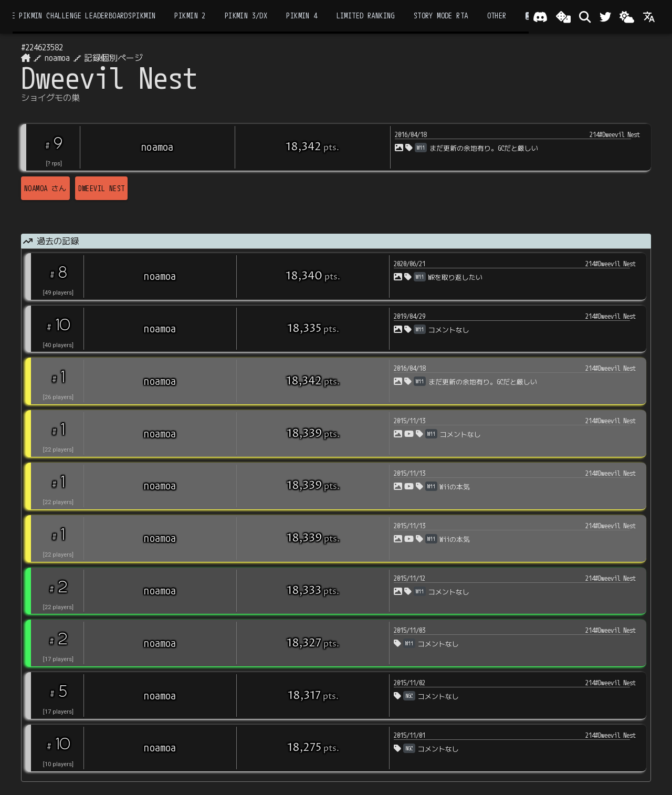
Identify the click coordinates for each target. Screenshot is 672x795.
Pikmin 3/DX (246, 16)
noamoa (57, 58)
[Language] (649, 17)
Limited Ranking (366, 16)
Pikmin (144, 16)
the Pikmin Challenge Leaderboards (68, 16)
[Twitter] (605, 17)
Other (497, 16)
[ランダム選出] (563, 17)
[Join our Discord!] (540, 17)
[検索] (585, 17)
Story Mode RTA (441, 16)
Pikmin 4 (302, 16)
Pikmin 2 (190, 16)
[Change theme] (627, 17)
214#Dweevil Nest (615, 134)
